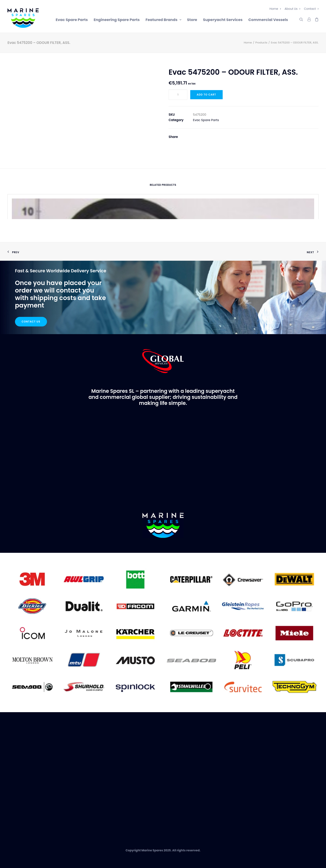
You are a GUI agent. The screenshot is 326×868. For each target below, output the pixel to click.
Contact (311, 9)
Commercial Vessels (268, 20)
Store (192, 20)
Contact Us (31, 322)
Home (275, 9)
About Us (292, 9)
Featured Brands (163, 20)
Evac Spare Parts (72, 20)
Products (261, 43)
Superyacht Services (223, 20)
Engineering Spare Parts (117, 20)
